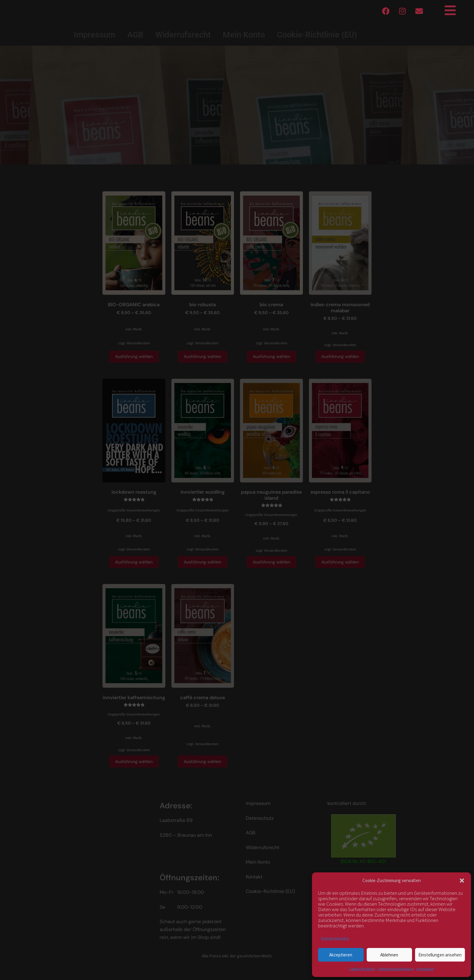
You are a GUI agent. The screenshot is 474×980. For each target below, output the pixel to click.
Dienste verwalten (335, 938)
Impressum (425, 969)
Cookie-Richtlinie (362, 969)
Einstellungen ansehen (440, 955)
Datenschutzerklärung (396, 969)
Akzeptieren (341, 955)
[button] (462, 881)
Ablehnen (389, 955)
